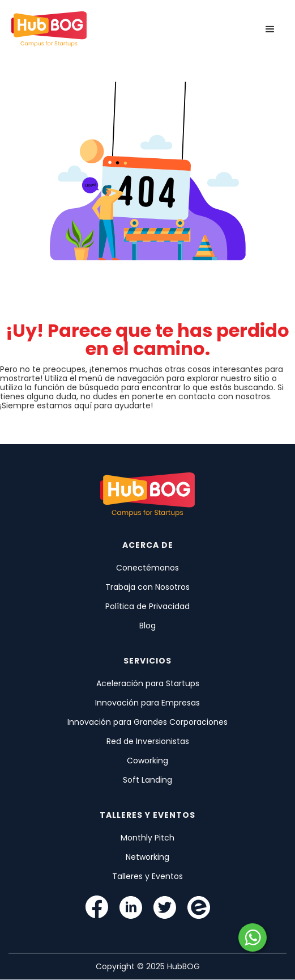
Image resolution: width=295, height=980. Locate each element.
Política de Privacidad (147, 606)
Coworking (147, 761)
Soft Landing (147, 780)
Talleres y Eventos (147, 876)
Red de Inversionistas (148, 741)
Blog (147, 626)
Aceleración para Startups (148, 683)
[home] (49, 29)
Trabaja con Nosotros (147, 587)
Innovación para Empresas (147, 703)
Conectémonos (147, 568)
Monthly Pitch (147, 838)
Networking (147, 857)
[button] (270, 29)
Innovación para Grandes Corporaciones (147, 722)
